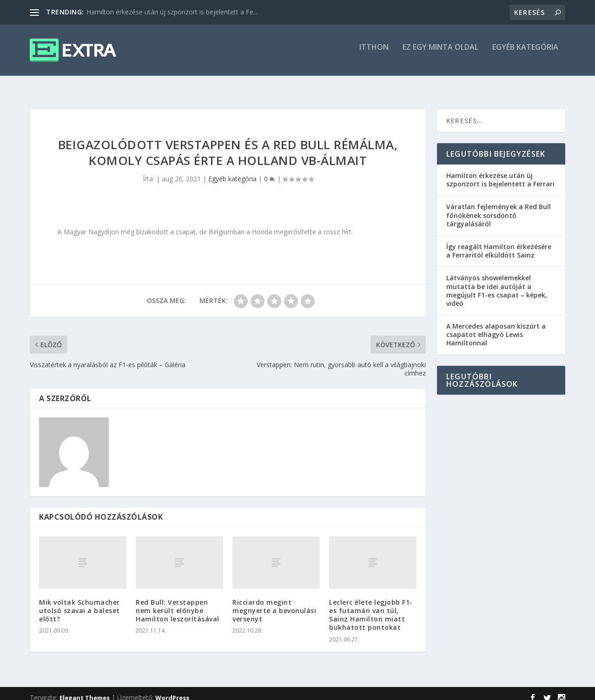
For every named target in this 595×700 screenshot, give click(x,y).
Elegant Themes (85, 689)
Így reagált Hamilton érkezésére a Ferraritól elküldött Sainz (499, 242)
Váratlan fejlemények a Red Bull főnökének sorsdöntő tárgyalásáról (499, 207)
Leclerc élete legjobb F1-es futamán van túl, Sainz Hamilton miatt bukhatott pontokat (371, 607)
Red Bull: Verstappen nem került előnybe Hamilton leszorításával (178, 602)
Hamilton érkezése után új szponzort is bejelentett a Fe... (172, 12)
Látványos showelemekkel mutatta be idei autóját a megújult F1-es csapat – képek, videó (497, 282)
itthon (374, 54)
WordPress (172, 689)
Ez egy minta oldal (440, 54)
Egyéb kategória (525, 54)
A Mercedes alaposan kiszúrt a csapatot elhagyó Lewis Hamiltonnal (496, 326)
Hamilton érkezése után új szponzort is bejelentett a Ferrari (500, 171)
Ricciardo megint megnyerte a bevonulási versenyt (274, 602)
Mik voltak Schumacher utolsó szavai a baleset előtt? (79, 602)
